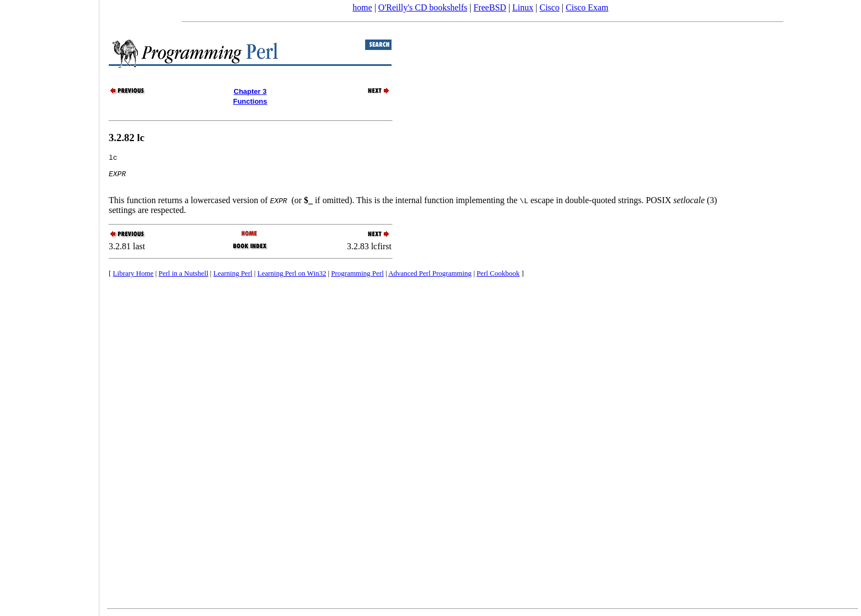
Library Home (133, 280)
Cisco (549, 7)
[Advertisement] (49, 304)
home (362, 7)
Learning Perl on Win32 (292, 280)
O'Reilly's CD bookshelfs (423, 7)
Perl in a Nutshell (184, 280)
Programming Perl (357, 280)
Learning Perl (233, 280)
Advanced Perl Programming (430, 280)
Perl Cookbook (498, 280)
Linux (523, 7)
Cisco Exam (587, 7)
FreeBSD (490, 7)
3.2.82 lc (127, 138)
